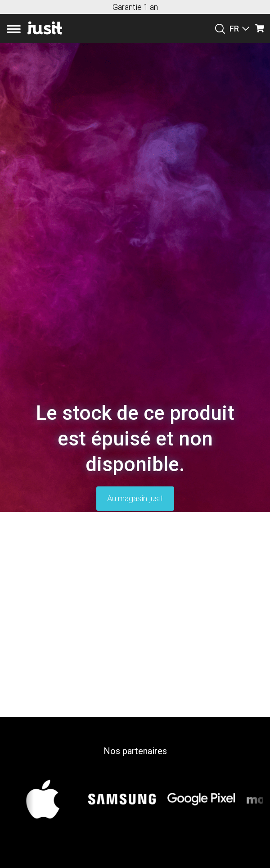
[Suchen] (220, 29)
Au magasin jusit (135, 498)
